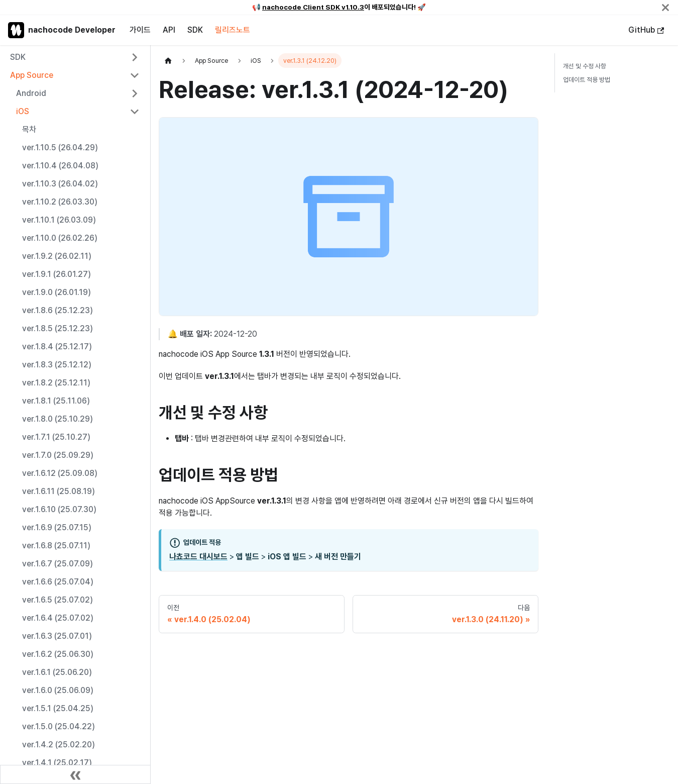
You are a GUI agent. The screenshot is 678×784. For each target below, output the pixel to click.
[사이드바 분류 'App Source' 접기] (135, 75)
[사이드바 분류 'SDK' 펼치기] (135, 57)
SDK (195, 30)
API (169, 30)
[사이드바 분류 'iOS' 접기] (135, 112)
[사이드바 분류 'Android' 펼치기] (135, 93)
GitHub (646, 30)
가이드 (140, 30)
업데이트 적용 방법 (587, 80)
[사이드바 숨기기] (75, 774)
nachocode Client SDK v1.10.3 (313, 7)
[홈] (168, 61)
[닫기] (665, 7)
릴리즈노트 (233, 30)
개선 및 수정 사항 (585, 66)
